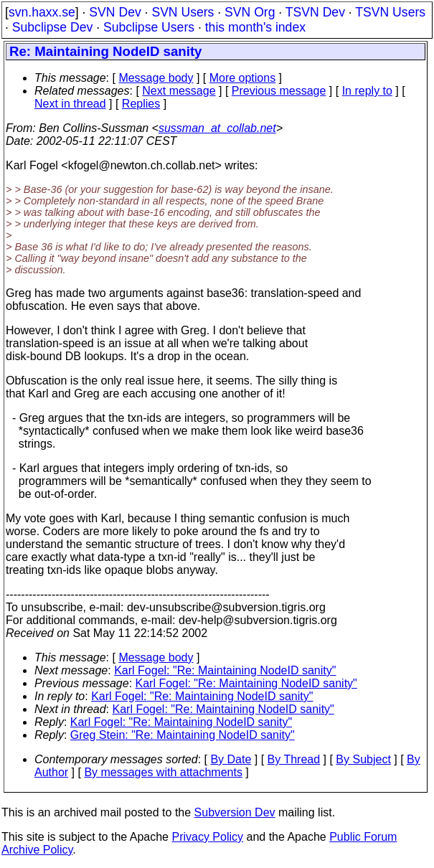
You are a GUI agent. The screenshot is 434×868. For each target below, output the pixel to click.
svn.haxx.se (42, 12)
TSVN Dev (315, 12)
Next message (179, 91)
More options (243, 78)
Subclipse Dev (52, 27)
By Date (231, 759)
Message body (156, 78)
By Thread (294, 759)
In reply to (367, 91)
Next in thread (70, 104)
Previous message (279, 91)
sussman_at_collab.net (217, 128)
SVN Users (183, 12)
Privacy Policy (207, 837)
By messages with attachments (163, 772)
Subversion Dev (235, 812)
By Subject (363, 759)
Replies (141, 104)
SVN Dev (115, 12)
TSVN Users (390, 12)
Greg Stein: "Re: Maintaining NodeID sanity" (183, 735)
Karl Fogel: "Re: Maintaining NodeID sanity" (225, 670)
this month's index (255, 27)
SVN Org (250, 12)
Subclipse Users (149, 27)
